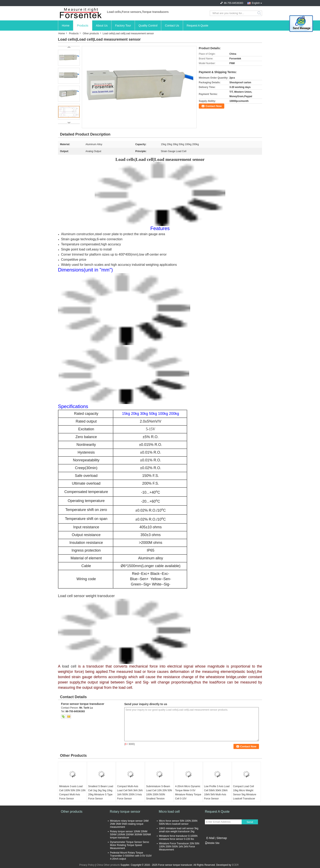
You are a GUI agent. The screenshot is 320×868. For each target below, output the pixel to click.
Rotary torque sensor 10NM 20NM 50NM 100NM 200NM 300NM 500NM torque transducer (130, 835)
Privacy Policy (87, 865)
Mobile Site (212, 843)
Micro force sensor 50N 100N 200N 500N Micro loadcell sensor (178, 822)
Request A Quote (198, 26)
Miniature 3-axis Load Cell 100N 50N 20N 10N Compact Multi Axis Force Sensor (72, 792)
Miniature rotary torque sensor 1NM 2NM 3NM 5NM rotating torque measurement (129, 824)
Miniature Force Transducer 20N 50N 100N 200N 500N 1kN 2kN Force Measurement (179, 847)
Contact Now (214, 106)
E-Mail (210, 838)
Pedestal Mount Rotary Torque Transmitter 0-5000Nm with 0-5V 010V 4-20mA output (131, 856)
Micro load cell (169, 812)
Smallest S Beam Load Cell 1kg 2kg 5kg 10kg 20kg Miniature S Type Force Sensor (101, 792)
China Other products (108, 865)
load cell (69, 666)
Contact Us (172, 26)
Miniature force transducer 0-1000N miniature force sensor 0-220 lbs (178, 837)
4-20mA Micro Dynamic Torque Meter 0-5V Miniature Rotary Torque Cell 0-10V (188, 792)
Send (250, 822)
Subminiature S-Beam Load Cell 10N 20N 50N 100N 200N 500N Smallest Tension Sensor (159, 795)
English (256, 3)
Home (66, 26)
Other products (91, 33)
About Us (102, 26)
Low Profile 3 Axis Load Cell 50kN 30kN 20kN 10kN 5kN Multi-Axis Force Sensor (217, 792)
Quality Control (148, 26)
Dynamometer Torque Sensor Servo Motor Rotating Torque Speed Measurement (129, 845)
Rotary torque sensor (125, 812)
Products (83, 26)
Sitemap (222, 838)
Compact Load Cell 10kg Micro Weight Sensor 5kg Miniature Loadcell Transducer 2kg (245, 795)
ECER (235, 865)
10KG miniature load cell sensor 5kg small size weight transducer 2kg (179, 830)
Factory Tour (123, 26)
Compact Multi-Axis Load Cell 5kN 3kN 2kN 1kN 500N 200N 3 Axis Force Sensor (130, 792)
